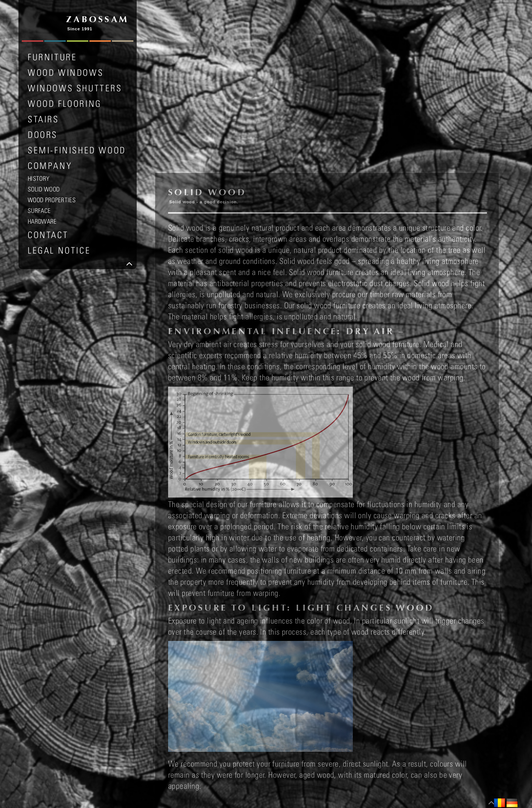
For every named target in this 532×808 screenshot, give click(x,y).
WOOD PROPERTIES (52, 200)
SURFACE (39, 211)
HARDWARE (42, 221)
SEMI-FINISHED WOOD (77, 150)
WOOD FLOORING (65, 103)
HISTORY (39, 179)
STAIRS (43, 119)
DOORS (43, 135)
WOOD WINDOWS (66, 72)
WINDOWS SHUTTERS (75, 88)
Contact (48, 235)
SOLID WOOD (44, 189)
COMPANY (50, 166)
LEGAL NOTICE (59, 250)
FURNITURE (52, 57)
